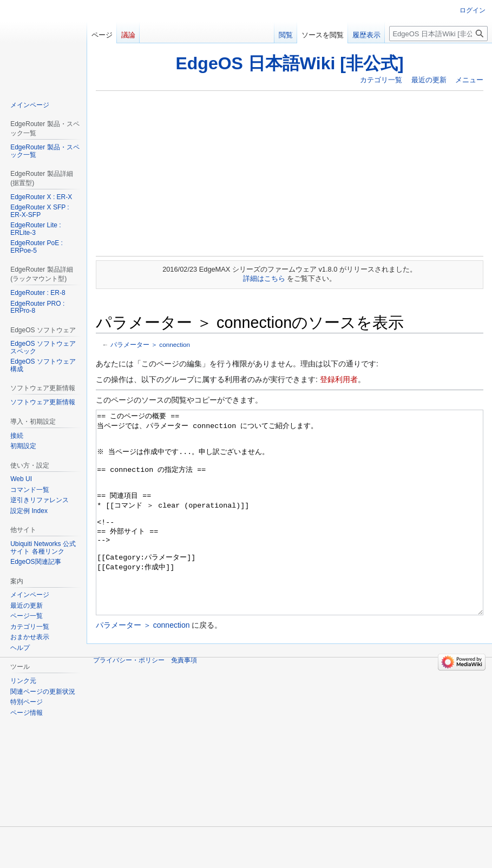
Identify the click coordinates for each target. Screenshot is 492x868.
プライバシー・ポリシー (129, 701)
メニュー (469, 80)
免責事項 (184, 701)
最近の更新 (429, 80)
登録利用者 (339, 379)
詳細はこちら (264, 278)
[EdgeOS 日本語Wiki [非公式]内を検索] (438, 34)
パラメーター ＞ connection (150, 344)
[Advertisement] (290, 173)
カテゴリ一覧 (381, 80)
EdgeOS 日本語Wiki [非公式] (289, 63)
